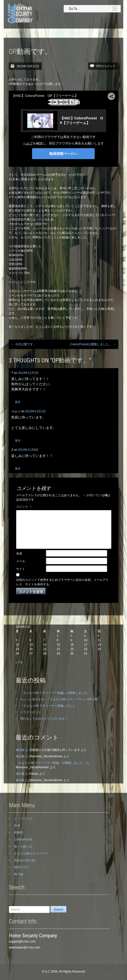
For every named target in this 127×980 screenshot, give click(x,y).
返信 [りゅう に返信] (18, 440)
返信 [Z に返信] (18, 468)
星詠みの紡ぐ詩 (25, 860)
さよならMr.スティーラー (31, 853)
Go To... (74, 9)
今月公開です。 (23, 344)
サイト (21, 569)
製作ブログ (22, 867)
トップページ (23, 819)
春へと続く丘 (23, 846)
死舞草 (19, 833)
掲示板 (20, 750)
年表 (17, 826)
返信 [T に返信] (18, 402)
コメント (24, 507)
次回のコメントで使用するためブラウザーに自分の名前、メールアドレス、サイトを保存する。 (62, 582)
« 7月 (19, 663)
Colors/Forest (23, 840)
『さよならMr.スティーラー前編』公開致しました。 (55, 693)
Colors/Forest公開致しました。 (93, 344)
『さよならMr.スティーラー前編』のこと (48, 706)
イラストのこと (31, 712)
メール (21, 561)
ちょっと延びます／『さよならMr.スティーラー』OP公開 (59, 699)
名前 (19, 554)
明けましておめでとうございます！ (44, 719)
